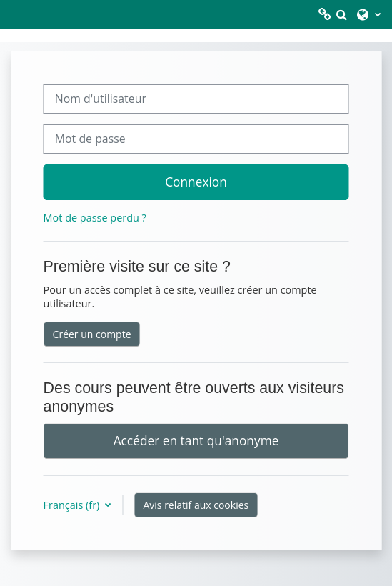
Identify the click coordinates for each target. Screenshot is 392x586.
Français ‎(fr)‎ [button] (73, 505)
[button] (341, 14)
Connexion (196, 182)
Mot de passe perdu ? (95, 218)
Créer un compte (92, 334)
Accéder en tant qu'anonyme (196, 440)
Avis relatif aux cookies (196, 505)
